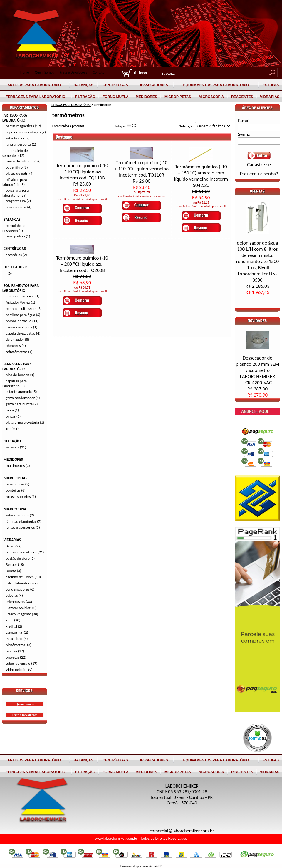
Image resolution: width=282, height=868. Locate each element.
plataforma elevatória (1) (25, 422)
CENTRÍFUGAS (115, 85)
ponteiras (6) (16, 490)
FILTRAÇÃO (85, 97)
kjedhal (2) (14, 626)
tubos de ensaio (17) (22, 663)
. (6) (9, 273)
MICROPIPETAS (178, 97)
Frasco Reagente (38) (22, 614)
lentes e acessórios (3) (23, 527)
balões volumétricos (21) (25, 552)
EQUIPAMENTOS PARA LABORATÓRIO (216, 85)
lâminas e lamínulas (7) (24, 521)
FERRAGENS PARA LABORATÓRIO (36, 97)
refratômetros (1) (19, 352)
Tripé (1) (12, 429)
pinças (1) (13, 416)
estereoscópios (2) (20, 515)
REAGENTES (242, 97)
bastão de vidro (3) (20, 558)
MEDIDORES (146, 97)
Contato (99, 72)
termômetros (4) (19, 207)
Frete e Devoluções (74, 72)
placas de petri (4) (20, 173)
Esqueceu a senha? (259, 174)
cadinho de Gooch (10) (23, 577)
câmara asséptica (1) (22, 327)
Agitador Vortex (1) (21, 302)
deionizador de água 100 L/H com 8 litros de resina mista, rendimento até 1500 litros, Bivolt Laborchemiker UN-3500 (257, 268)
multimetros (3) (18, 466)
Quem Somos (44, 72)
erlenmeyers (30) (19, 602)
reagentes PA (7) (19, 201)
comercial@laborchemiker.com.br (182, 831)
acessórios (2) (16, 255)
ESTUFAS (271, 85)
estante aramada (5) (21, 391)
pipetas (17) (15, 651)
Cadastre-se (259, 165)
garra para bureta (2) (22, 404)
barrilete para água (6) (23, 315)
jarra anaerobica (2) (21, 144)
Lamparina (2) (17, 632)
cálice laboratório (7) (22, 583)
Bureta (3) (14, 571)
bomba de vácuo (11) (22, 321)
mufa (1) (12, 410)
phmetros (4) (16, 346)
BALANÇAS (83, 85)
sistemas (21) (16, 447)
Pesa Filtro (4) (17, 639)
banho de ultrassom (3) (24, 309)
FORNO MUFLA (116, 97)
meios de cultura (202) (23, 161)
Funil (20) (13, 620)
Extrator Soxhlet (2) (21, 608)
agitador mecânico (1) (23, 296)
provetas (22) (16, 657)
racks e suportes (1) (21, 497)
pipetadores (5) (18, 484)
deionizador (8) (18, 339)
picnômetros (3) (19, 645)
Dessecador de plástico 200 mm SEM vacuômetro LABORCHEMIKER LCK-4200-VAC (257, 376)
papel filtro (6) (17, 167)
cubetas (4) (14, 595)
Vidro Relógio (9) (19, 670)
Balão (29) (14, 546)
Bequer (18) (15, 564)
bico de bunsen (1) (20, 375)
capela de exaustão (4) (23, 333)
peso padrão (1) (18, 236)
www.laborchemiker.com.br (116, 839)
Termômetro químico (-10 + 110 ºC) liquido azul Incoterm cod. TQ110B (82, 172)
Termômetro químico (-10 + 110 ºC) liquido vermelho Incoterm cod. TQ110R (142, 169)
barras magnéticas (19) (23, 126)
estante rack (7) (18, 138)
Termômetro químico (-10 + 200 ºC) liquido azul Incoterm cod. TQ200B (82, 264)
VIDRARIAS (270, 97)
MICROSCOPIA (211, 97)
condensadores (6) (20, 589)
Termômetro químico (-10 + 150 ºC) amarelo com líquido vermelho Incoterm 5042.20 (201, 176)
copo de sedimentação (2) (26, 132)
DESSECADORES (153, 85)
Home (25, 72)
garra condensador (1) (23, 398)
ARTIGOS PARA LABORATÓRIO (34, 85)
